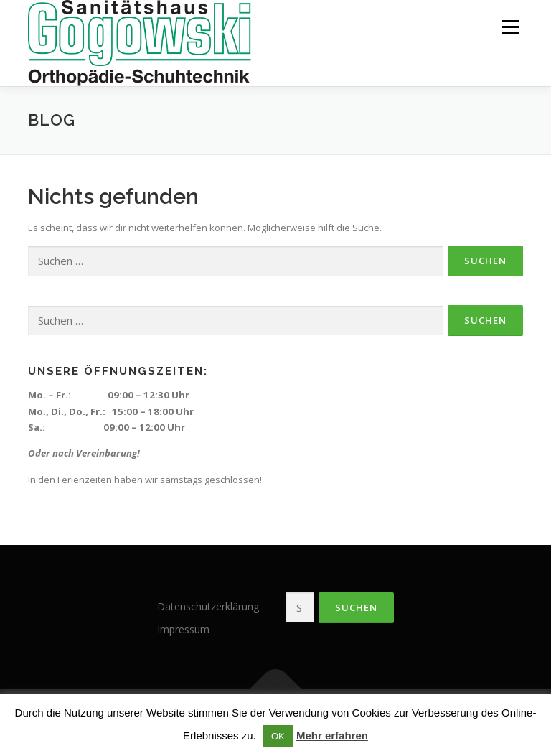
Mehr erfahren (332, 736)
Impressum (183, 629)
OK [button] (278, 736)
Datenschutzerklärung (208, 606)
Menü (510, 27)
